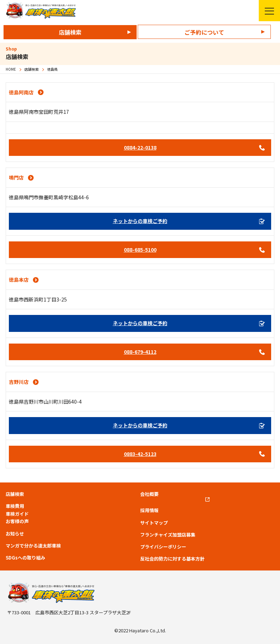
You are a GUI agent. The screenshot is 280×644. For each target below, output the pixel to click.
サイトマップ (154, 523)
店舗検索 (70, 32)
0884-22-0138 (140, 147)
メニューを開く (266, 11)
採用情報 (149, 510)
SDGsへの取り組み (25, 558)
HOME (11, 69)
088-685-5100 (140, 250)
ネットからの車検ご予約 (140, 221)
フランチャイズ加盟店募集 (168, 535)
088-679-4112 (140, 352)
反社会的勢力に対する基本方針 (172, 559)
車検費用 (15, 506)
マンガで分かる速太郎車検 (33, 546)
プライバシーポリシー (163, 547)
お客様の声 (17, 521)
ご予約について (204, 32)
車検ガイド (17, 514)
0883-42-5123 (140, 454)
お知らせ (15, 534)
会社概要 (149, 494)
